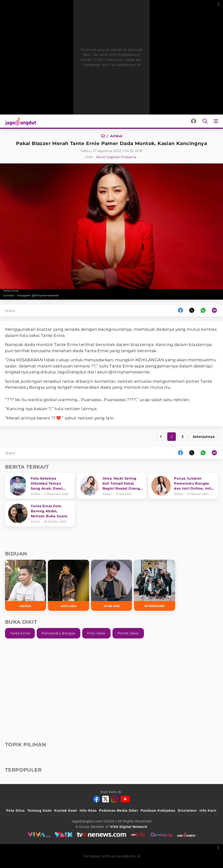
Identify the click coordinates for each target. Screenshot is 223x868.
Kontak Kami (66, 810)
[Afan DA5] (111, 585)
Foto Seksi (96, 633)
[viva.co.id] (39, 835)
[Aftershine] (154, 585)
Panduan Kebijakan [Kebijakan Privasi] (158, 810)
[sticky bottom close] (219, 847)
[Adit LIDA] (68, 585)
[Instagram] (115, 799)
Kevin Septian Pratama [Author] (116, 157)
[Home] (104, 136)
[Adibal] (25, 585)
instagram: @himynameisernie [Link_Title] (38, 295)
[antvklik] (138, 835)
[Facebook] (96, 799)
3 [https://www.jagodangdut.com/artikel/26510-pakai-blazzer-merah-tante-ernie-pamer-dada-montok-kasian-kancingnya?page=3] (182, 437)
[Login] (194, 121)
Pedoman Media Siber (119, 810)
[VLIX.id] (64, 835)
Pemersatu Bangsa (58, 633)
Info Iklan (88, 810)
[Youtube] (125, 799)
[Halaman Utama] (20, 121)
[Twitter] (106, 799)
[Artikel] (116, 136)
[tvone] (101, 835)
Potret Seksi (128, 633)
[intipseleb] (161, 835)
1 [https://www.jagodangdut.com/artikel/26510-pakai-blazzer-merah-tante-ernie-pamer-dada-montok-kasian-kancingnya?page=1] (161, 437)
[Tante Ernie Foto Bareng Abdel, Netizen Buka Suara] (40, 513)
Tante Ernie (20, 633)
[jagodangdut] (186, 835)
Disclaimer (187, 810)
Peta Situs (16, 810)
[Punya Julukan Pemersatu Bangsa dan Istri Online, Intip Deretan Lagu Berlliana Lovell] (183, 486)
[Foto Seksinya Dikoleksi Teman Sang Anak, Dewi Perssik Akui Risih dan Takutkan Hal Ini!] (40, 486)
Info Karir (208, 810)
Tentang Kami (40, 810)
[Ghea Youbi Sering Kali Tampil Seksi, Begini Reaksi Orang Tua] (112, 486)
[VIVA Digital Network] (129, 827)
